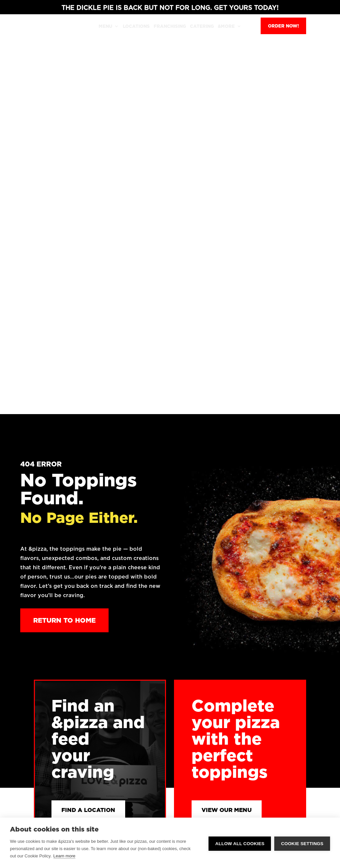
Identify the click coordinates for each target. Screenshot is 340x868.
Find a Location (93, 411)
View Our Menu (231, 411)
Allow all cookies (240, 843)
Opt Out (282, 699)
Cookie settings (302, 843)
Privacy (281, 679)
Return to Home (64, 220)
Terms (279, 689)
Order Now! (283, 26)
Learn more (64, 856)
